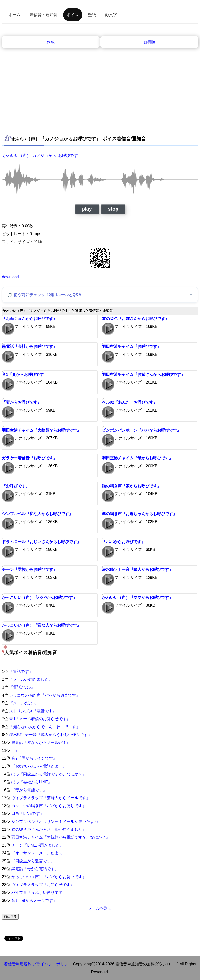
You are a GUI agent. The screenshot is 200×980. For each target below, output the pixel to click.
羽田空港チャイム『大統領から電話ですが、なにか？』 (61, 837)
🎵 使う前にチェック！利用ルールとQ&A (44, 295)
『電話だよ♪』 (22, 687)
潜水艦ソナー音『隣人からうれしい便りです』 (50, 735)
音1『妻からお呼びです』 (25, 374)
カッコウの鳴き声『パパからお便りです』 (49, 806)
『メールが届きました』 (31, 679)
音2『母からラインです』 (34, 758)
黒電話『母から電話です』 (35, 869)
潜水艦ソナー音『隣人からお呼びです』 (137, 570)
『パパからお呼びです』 (124, 542)
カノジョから (44, 156)
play (87, 209)
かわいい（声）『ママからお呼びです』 (137, 597)
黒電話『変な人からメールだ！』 (41, 743)
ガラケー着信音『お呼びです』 (30, 458)
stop (113, 209)
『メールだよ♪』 (24, 703)
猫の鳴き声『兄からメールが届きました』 (49, 829)
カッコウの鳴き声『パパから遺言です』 (45, 695)
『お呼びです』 (16, 486)
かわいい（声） (17, 156)
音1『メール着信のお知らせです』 (40, 719)
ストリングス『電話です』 (33, 711)
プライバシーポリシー (52, 964)
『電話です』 (21, 671)
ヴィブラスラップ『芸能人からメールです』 (51, 798)
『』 (15, 750)
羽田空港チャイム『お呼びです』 (132, 347)
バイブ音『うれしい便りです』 (39, 893)
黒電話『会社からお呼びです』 (30, 347)
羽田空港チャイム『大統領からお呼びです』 (41, 430)
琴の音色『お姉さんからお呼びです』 (135, 319)
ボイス (73, 15)
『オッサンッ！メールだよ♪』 (38, 853)
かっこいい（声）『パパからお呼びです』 (39, 597)
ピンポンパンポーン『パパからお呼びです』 (141, 430)
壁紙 (92, 15)
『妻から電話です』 (29, 790)
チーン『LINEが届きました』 (37, 845)
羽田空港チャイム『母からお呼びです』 (137, 458)
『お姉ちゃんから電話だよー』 (39, 766)
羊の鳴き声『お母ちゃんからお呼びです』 (139, 514)
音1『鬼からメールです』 (34, 900)
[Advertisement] (100, 94)
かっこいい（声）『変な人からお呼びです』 (41, 625)
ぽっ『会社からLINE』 (32, 782)
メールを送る (100, 908)
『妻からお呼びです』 (22, 402)
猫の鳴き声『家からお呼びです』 (132, 486)
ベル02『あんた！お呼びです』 (130, 402)
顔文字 (111, 15)
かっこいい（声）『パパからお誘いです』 (49, 877)
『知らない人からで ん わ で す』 (45, 727)
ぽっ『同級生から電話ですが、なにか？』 (49, 774)
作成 (51, 42)
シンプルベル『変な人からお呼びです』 (37, 514)
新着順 (149, 42)
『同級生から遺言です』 (33, 861)
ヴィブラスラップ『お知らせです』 (43, 885)
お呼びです (68, 156)
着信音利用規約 (18, 964)
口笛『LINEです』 (28, 814)
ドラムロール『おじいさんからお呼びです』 (41, 542)
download (10, 277)
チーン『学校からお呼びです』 (30, 570)
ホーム (15, 15)
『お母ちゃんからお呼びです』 (30, 319)
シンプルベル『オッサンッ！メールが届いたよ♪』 (56, 821)
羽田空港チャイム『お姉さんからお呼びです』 (143, 374)
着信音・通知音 (44, 15)
